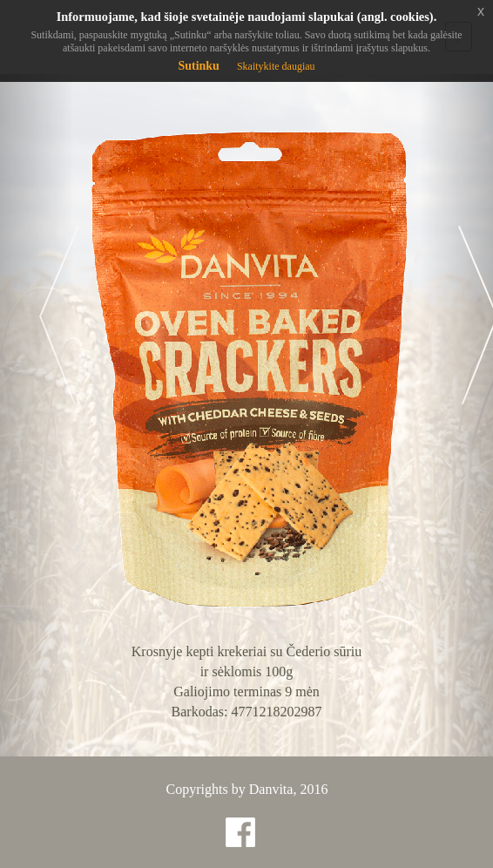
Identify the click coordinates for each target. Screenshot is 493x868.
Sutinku (198, 66)
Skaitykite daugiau (276, 66)
